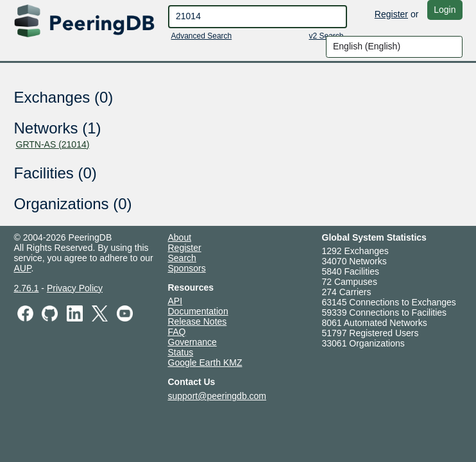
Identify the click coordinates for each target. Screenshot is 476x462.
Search (182, 258)
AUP (23, 268)
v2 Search (326, 36)
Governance (192, 342)
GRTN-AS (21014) (53, 144)
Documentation (198, 311)
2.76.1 (27, 288)
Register (391, 14)
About (180, 237)
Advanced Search (202, 36)
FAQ (177, 332)
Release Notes (198, 321)
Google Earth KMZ (205, 363)
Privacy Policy (75, 288)
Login (445, 10)
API (175, 301)
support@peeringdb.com (217, 396)
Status (181, 352)
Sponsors (187, 268)
